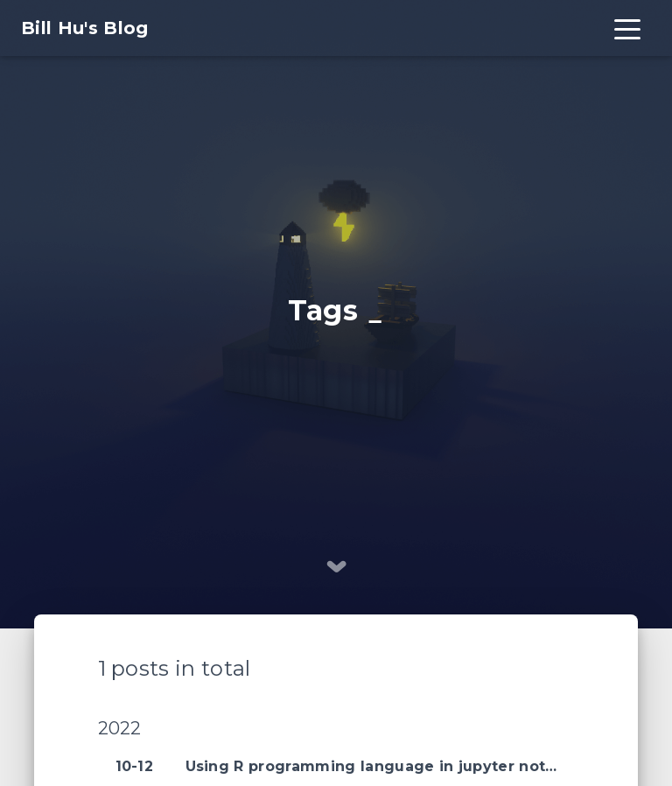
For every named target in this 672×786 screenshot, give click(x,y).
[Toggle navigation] (627, 28)
